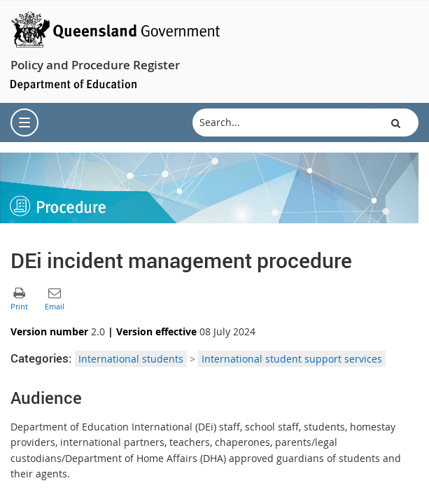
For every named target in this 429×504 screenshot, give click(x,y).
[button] (396, 122)
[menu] (24, 122)
